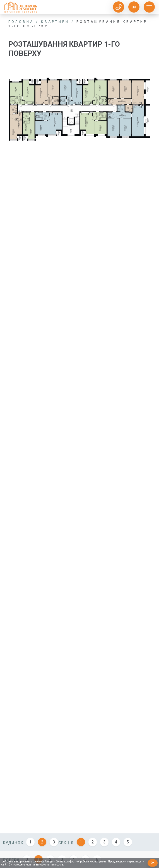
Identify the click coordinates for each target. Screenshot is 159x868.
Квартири (55, 22)
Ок (153, 863)
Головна (21, 22)
